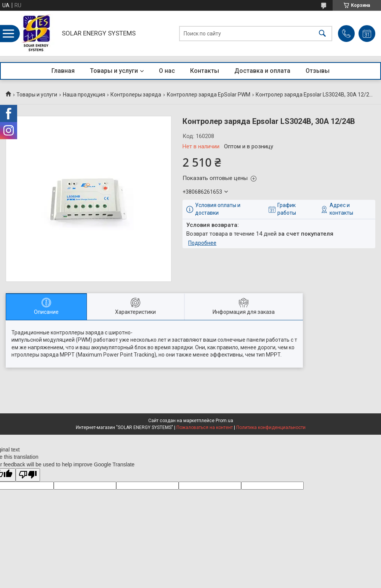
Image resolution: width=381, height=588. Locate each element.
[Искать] (322, 33)
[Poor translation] (28, 475)
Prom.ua (224, 421)
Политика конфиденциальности (271, 427)
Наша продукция (84, 95)
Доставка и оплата (262, 71)
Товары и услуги (114, 71)
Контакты (205, 71)
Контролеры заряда (136, 95)
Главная (63, 71)
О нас (167, 71)
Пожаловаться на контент (205, 427)
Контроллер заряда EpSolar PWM (209, 95)
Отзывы (318, 71)
